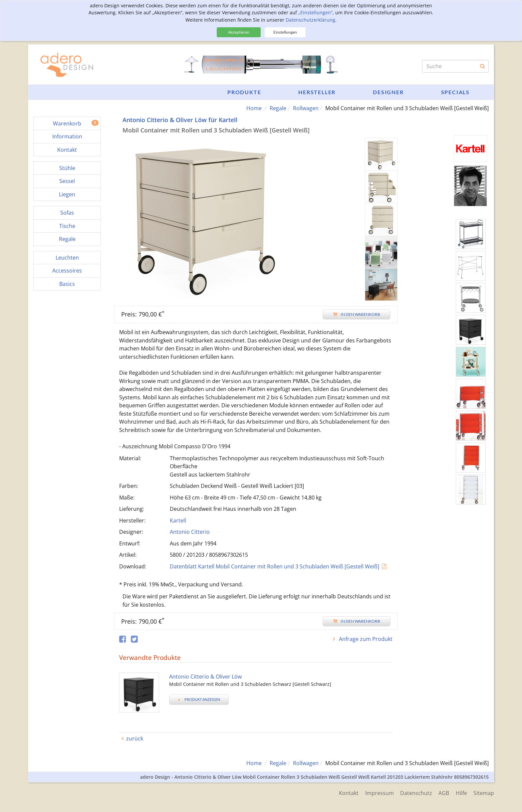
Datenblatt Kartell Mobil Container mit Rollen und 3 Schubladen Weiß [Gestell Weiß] (274, 566)
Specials (455, 92)
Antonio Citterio (190, 532)
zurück (135, 738)
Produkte (244, 92)
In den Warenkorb (357, 314)
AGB (443, 793)
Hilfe (461, 793)
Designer (388, 92)
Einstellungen (285, 32)
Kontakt (348, 793)
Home (254, 108)
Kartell (178, 520)
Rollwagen (306, 108)
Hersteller (317, 92)
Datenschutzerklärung (310, 20)
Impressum (379, 793)
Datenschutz (415, 793)
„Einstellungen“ (315, 12)
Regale (278, 108)
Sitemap (484, 793)
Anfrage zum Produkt (365, 639)
